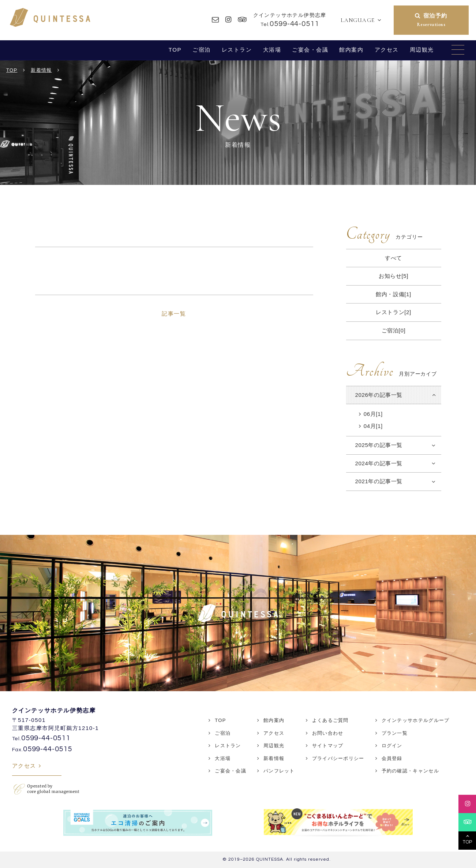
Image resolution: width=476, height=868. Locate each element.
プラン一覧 (395, 733)
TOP (175, 50)
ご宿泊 (202, 50)
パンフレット (279, 771)
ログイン (392, 746)
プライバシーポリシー (338, 758)
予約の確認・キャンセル (410, 771)
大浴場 (272, 50)
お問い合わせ (328, 733)
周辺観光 (422, 50)
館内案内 (351, 50)
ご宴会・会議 (310, 50)
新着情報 (274, 758)
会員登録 (392, 758)
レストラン (237, 50)
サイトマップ (328, 746)
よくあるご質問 (330, 720)
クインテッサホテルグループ (416, 720)
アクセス (387, 50)
